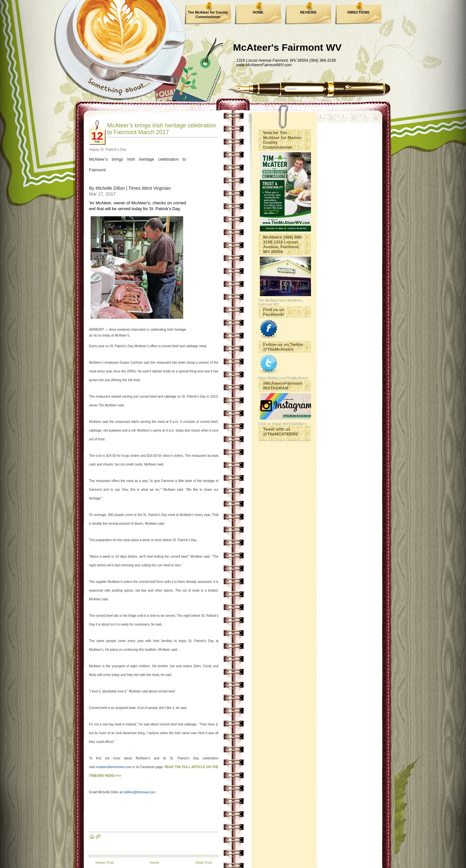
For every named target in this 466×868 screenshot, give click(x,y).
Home (155, 863)
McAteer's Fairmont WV (287, 47)
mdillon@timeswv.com (139, 792)
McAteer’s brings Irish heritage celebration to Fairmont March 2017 (162, 129)
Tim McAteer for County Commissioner (208, 15)
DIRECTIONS (359, 12)
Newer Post (105, 863)
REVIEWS (308, 12)
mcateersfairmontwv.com (113, 767)
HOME (258, 12)
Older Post (204, 863)
